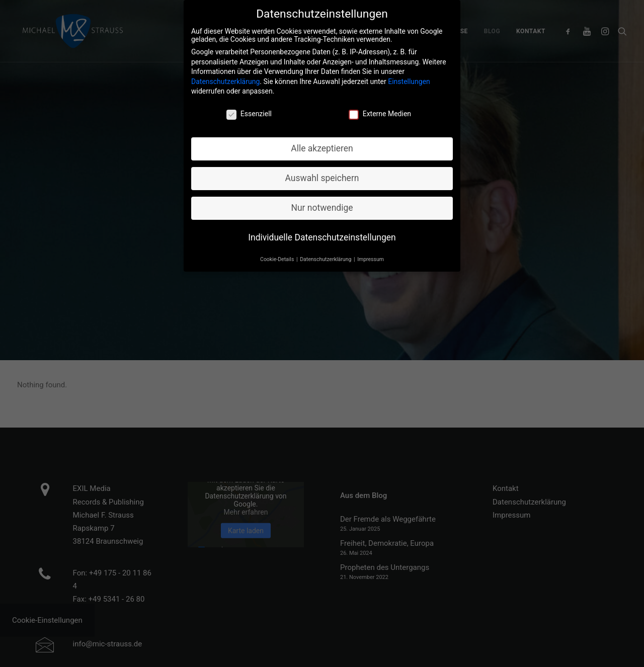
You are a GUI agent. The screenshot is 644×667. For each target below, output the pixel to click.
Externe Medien (380, 111)
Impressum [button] (371, 256)
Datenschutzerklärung (225, 78)
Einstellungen (409, 78)
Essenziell (249, 111)
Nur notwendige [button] (322, 205)
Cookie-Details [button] (278, 256)
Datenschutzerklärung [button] (326, 256)
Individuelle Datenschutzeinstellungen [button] (322, 234)
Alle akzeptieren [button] (322, 145)
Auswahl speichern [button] (322, 175)
